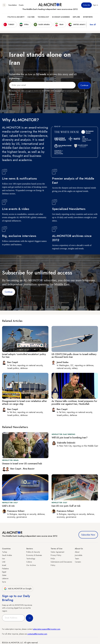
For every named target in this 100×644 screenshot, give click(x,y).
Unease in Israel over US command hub (22, 464)
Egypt (4, 572)
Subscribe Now (88, 535)
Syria (4, 582)
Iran (4, 559)
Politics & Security (16, 17)
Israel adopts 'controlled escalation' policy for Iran (24, 356)
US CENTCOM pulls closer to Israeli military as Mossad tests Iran (74, 356)
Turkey (5, 552)
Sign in (95, 5)
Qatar (4, 575)
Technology (43, 17)
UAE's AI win (8, 506)
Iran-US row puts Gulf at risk (66, 506)
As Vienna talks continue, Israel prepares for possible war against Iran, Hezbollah (74, 403)
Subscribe (86, 5)
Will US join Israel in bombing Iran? (70, 438)
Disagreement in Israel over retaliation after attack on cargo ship (24, 403)
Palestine (5, 569)
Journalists (79, 555)
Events (21, 5)
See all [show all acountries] (93, 25)
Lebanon (5, 578)
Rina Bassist (29, 469)
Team (77, 559)
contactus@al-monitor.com (37, 634)
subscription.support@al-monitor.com (47, 629)
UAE (4, 562)
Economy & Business (61, 17)
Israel (4, 565)
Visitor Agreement (57, 552)
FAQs (53, 559)
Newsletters (13, 5)
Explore (76, 17)
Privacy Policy (56, 555)
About (77, 552)
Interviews (88, 17)
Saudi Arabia (7, 555)
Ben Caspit (16, 469)
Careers (78, 562)
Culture (31, 17)
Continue (9, 292)
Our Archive (31, 565)
